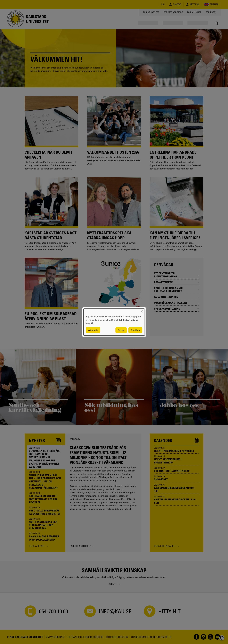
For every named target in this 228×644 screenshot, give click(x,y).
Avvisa (121, 330)
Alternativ (93, 330)
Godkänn (135, 330)
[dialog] (114, 322)
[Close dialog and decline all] (142, 310)
